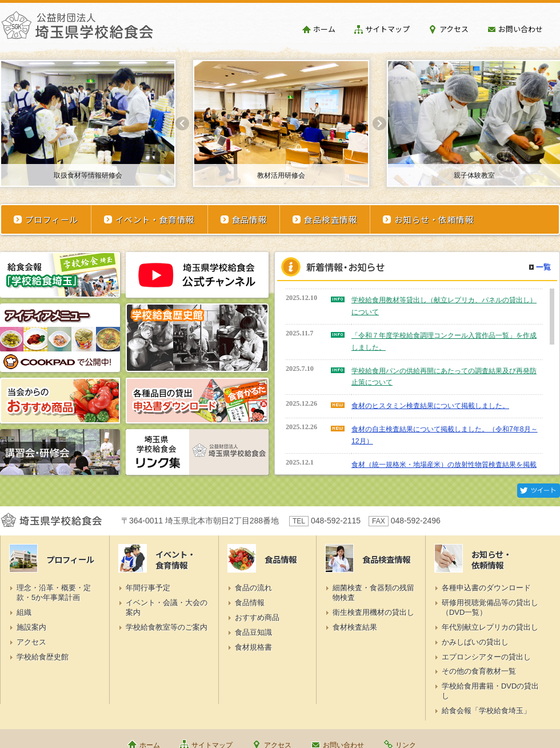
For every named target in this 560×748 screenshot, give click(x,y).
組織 (24, 612)
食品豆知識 (253, 632)
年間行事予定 (148, 588)
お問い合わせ (521, 29)
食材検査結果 (355, 627)
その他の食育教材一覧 (479, 671)
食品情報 (250, 219)
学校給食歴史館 (43, 657)
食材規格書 (253, 647)
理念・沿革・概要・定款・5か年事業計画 (54, 593)
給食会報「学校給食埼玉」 (486, 711)
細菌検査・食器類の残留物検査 (373, 593)
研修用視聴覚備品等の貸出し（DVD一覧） (490, 607)
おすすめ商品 (257, 617)
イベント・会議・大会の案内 (167, 607)
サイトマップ (387, 29)
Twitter (539, 491)
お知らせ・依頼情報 (434, 219)
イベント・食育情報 (155, 219)
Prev (182, 123)
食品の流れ (253, 588)
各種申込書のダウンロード (486, 588)
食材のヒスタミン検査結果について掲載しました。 (430, 406)
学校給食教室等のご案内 (167, 627)
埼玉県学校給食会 (77, 30)
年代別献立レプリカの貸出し (490, 627)
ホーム (324, 29)
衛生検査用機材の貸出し (373, 612)
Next (379, 123)
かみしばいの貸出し (475, 642)
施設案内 (31, 627)
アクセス (454, 29)
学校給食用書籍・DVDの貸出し (490, 691)
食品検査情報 (331, 219)
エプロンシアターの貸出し (486, 657)
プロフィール (52, 219)
